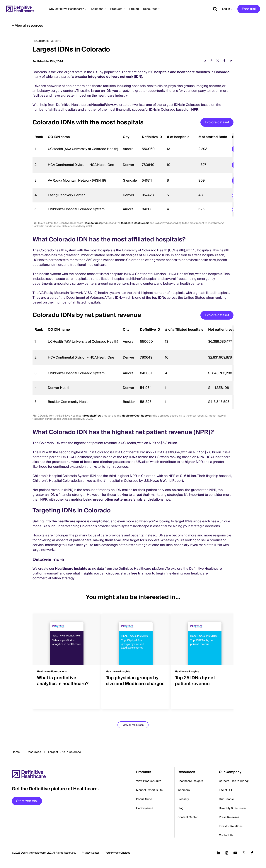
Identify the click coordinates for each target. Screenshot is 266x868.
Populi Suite (144, 799)
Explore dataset (217, 122)
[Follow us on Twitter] (244, 853)
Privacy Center (91, 853)
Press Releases (229, 817)
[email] (204, 61)
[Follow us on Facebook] (252, 853)
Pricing (134, 9)
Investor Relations (231, 826)
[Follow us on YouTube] (235, 853)
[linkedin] (231, 61)
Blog (180, 808)
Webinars (184, 790)
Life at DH (225, 790)
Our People (226, 799)
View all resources (29, 26)
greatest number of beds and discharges (85, 462)
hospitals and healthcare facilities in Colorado (192, 72)
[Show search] (214, 9)
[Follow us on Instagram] (227, 853)
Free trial (249, 9)
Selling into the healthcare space (59, 521)
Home (16, 752)
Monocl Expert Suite (149, 790)
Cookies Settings (118, 853)
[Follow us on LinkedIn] (218, 853)
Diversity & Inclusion (232, 808)
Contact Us (226, 835)
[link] (211, 61)
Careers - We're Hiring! (234, 781)
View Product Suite (149, 781)
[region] (133, 175)
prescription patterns (110, 500)
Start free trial (27, 801)
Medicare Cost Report (135, 223)
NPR (195, 110)
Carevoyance (145, 808)
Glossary (183, 799)
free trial (138, 573)
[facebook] (224, 61)
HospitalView (102, 105)
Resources (34, 752)
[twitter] (218, 61)
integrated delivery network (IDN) (115, 77)
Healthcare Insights (71, 569)
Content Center (188, 817)
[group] (64, 659)
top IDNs (159, 298)
